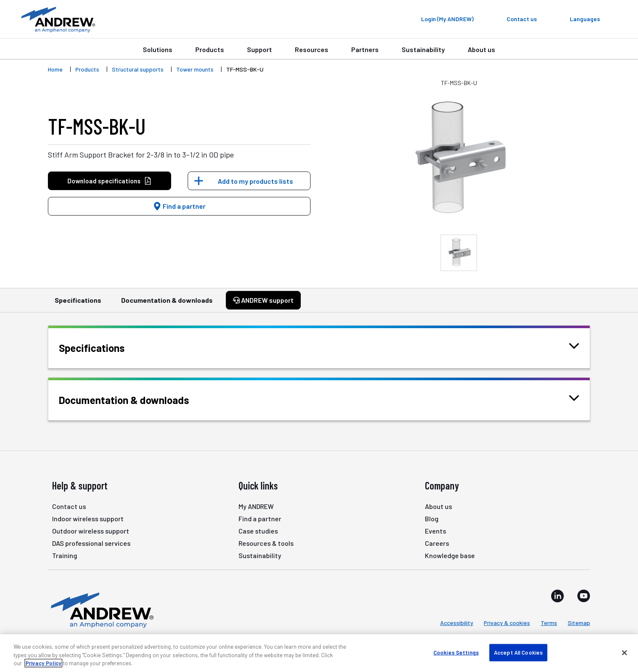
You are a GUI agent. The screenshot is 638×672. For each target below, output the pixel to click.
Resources (312, 49)
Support (259, 49)
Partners (365, 49)
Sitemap (579, 623)
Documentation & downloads (167, 304)
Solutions (158, 49)
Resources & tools (266, 543)
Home (55, 69)
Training (65, 555)
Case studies (258, 531)
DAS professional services (91, 543)
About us (481, 49)
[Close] (624, 653)
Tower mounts (195, 69)
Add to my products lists (255, 181)
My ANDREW (256, 506)
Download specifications (110, 181)
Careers (437, 543)
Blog (432, 519)
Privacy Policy (43, 663)
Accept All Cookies (518, 652)
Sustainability (423, 49)
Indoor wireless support (88, 519)
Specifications (78, 304)
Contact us (69, 506)
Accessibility (457, 623)
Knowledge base (450, 555)
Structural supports (138, 69)
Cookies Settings (456, 652)
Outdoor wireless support (91, 531)
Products (210, 49)
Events (436, 531)
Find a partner (179, 206)
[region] (319, 653)
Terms (549, 623)
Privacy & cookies (507, 623)
